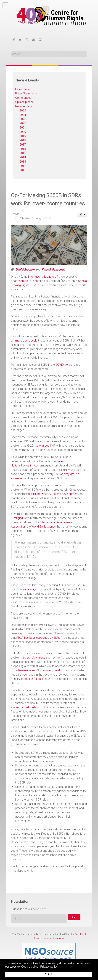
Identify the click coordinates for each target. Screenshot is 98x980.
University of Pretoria (52, 938)
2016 (23, 149)
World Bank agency (44, 527)
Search (11, 51)
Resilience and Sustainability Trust (39, 670)
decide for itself (34, 679)
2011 (23, 170)
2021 (23, 128)
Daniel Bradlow (25, 270)
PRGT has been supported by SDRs (38, 638)
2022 (23, 123)
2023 (23, 119)
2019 (23, 136)
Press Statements (27, 93)
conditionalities (36, 658)
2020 (23, 132)
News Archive (24, 106)
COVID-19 (62, 365)
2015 (23, 153)
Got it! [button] (48, 974)
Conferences (23, 98)
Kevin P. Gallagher (53, 270)
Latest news (23, 89)
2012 (23, 166)
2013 (23, 162)
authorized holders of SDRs (33, 707)
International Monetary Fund (46, 277)
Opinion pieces (24, 102)
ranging (18, 518)
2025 (23, 110)
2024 (23, 115)
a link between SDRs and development (54, 494)
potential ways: (28, 589)
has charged (42, 446)
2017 (23, 145)
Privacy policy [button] (49, 967)
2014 (23, 157)
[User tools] (82, 215)
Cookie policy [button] (30, 967)
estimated (33, 466)
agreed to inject (29, 281)
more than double (26, 341)
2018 (23, 140)
